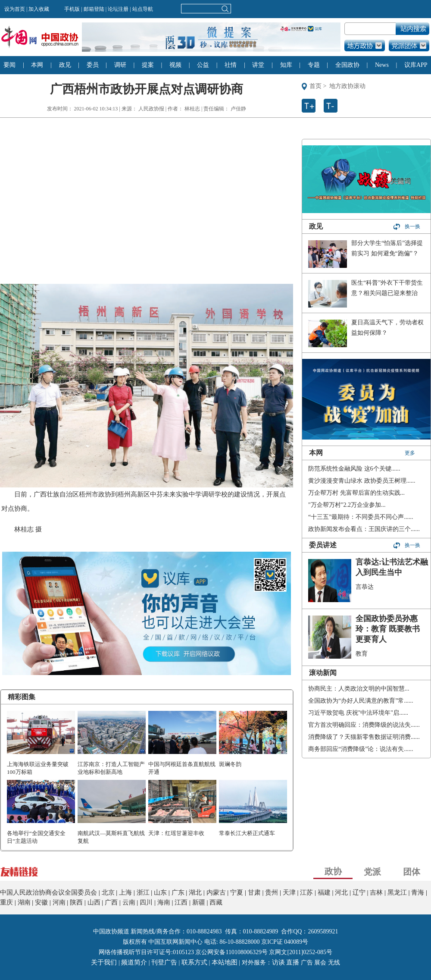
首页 (315, 86)
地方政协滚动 (347, 86)
